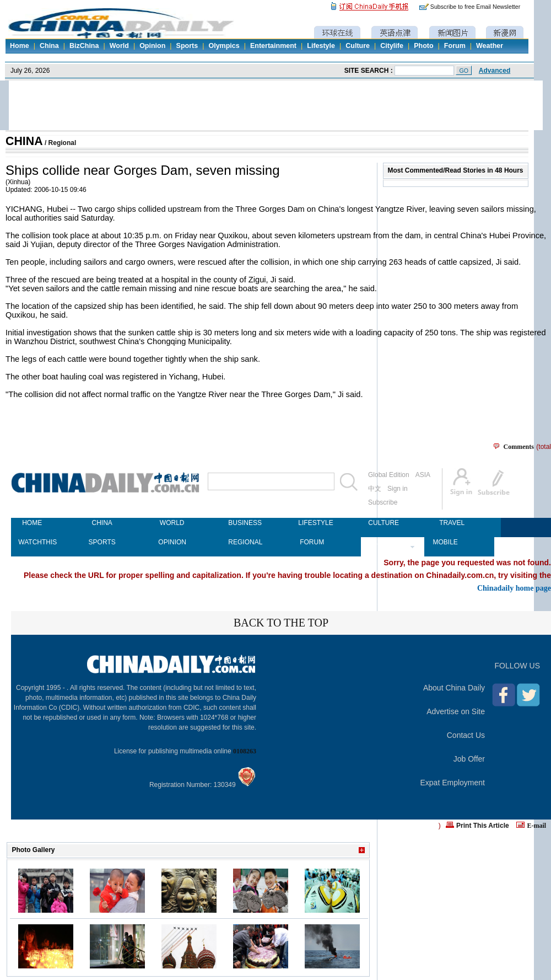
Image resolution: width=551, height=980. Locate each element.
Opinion (152, 46)
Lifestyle (321, 46)
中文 (375, 489)
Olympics (224, 46)
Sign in (398, 489)
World (119, 46)
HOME (32, 523)
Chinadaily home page (514, 588)
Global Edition (389, 475)
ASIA (423, 475)
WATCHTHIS (32, 542)
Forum (455, 46)
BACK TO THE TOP (281, 623)
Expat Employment (453, 783)
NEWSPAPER (382, 542)
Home (20, 46)
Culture (358, 46)
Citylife (392, 46)
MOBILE (445, 542)
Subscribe (383, 502)
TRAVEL (452, 523)
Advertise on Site (456, 711)
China (49, 46)
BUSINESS (242, 523)
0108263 (245, 751)
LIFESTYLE (312, 523)
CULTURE (382, 523)
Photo (423, 46)
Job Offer (469, 759)
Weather (490, 46)
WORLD (172, 523)
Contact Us (466, 735)
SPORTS (102, 542)
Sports (187, 46)
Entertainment (273, 46)
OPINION (172, 542)
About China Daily (454, 688)
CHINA (24, 141)
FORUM (312, 542)
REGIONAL (242, 542)
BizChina (84, 46)
